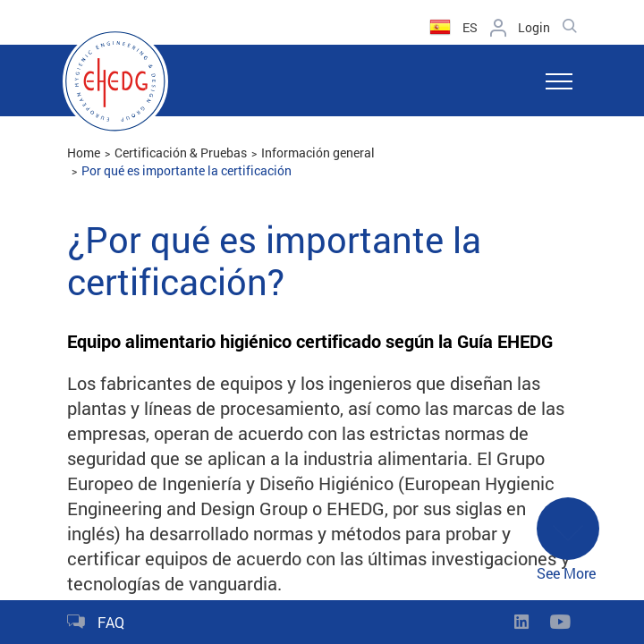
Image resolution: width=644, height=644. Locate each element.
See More (568, 540)
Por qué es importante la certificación (186, 170)
